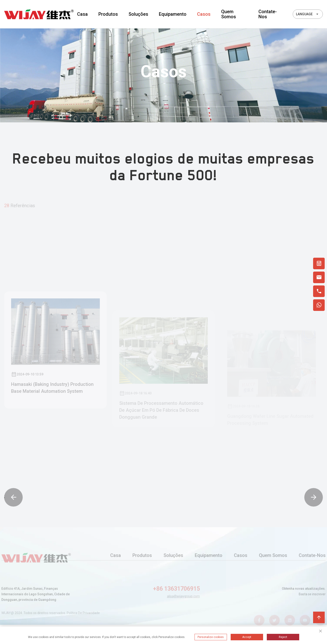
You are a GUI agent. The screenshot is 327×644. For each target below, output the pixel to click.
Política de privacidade (83, 616)
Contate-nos (268, 14)
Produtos (108, 14)
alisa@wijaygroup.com (183, 601)
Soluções (138, 14)
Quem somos (229, 14)
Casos (204, 14)
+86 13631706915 (176, 593)
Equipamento (173, 14)
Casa (82, 14)
